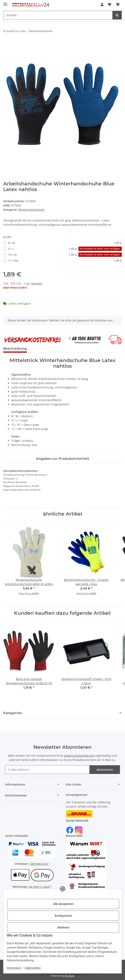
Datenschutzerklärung (79, 756)
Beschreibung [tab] (15, 349)
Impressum (14, 968)
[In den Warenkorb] (7, 44)
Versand (37, 283)
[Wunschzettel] (110, 4)
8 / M (65, 243)
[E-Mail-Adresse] (47, 770)
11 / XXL (65, 261)
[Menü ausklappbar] (5, 3)
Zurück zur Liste (16, 31)
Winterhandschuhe (31, 210)
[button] (102, 4)
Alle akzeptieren (63, 904)
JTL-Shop (70, 976)
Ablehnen (63, 927)
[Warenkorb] (118, 4)
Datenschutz (33, 968)
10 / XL (65, 255)
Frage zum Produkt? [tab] (80, 349)
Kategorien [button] (13, 713)
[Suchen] (58, 15)
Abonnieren (105, 770)
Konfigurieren (63, 916)
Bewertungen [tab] (45, 349)
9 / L (65, 249)
